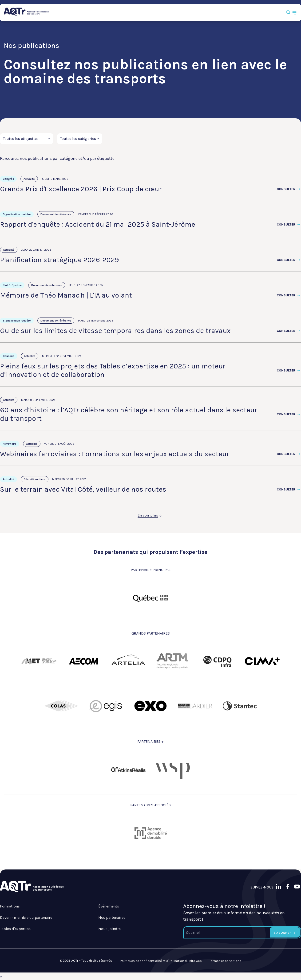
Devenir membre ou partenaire (26, 917)
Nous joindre (109, 929)
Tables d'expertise (15, 929)
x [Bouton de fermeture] (1, 977)
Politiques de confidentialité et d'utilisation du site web (161, 961)
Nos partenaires (112, 917)
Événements (109, 906)
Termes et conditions (225, 961)
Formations (10, 906)
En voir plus (150, 515)
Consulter (289, 189)
